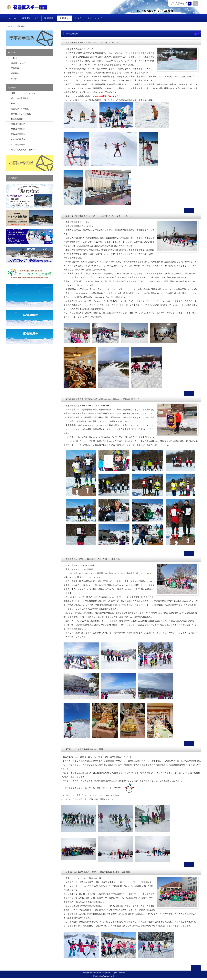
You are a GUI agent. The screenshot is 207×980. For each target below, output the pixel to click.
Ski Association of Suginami (100, 975)
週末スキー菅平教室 (20, 101)
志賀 (67, 560)
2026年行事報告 (18, 128)
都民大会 (15, 106)
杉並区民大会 (17, 123)
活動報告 (64, 18)
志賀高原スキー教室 (20, 112)
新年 (67, 874)
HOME (14, 58)
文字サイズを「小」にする (190, 4)
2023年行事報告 (18, 145)
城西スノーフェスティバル (23, 95)
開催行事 (49, 18)
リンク (78, 18)
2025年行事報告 (18, 134)
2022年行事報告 (18, 150)
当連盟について (30, 18)
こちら (76, 790)
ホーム (13, 18)
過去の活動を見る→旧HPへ (23, 156)
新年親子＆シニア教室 (21, 117)
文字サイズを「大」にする (196, 4)
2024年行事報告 (18, 139)
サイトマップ (95, 18)
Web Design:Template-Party (104, 978)
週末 (67, 216)
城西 (67, 42)
